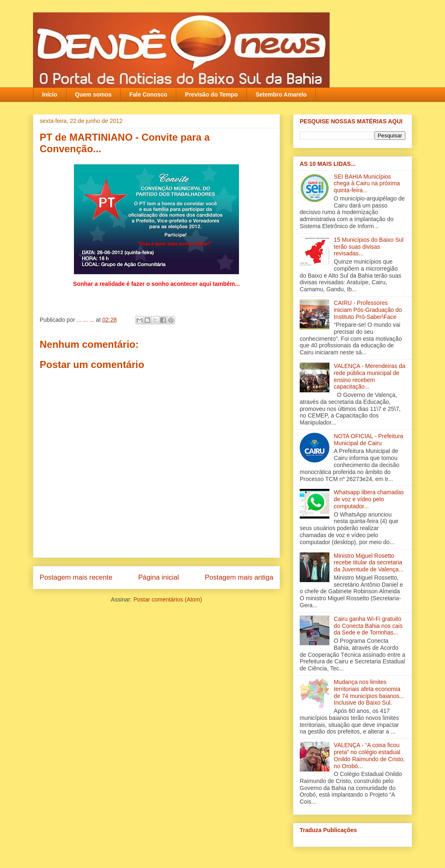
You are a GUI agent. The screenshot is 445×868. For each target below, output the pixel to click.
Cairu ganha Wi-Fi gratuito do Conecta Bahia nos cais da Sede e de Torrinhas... (368, 626)
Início (50, 94)
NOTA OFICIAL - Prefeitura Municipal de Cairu (369, 440)
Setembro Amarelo (281, 94)
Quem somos (93, 94)
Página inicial (159, 577)
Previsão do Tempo (211, 94)
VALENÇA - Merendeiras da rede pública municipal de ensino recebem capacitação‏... (370, 376)
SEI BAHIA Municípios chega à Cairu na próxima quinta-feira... (367, 184)
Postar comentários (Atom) (168, 599)
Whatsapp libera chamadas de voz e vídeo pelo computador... (369, 499)
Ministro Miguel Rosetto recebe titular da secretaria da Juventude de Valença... (369, 563)
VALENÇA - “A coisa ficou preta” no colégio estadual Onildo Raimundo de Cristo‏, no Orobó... (369, 755)
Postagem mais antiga (239, 577)
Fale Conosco (148, 94)
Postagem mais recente (76, 577)
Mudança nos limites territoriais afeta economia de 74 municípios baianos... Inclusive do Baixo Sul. (369, 692)
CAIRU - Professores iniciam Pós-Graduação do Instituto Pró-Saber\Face (368, 310)
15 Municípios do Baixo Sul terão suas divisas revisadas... (369, 247)
